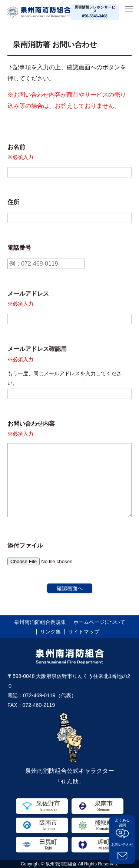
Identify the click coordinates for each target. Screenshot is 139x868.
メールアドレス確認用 (37, 349)
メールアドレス (28, 294)
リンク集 (50, 632)
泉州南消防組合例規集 (40, 622)
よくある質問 (122, 823)
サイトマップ (84, 632)
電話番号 (19, 248)
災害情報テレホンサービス (95, 12)
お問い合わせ (122, 844)
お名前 (16, 147)
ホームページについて (99, 622)
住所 (13, 202)
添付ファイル (25, 546)
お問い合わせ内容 (31, 424)
